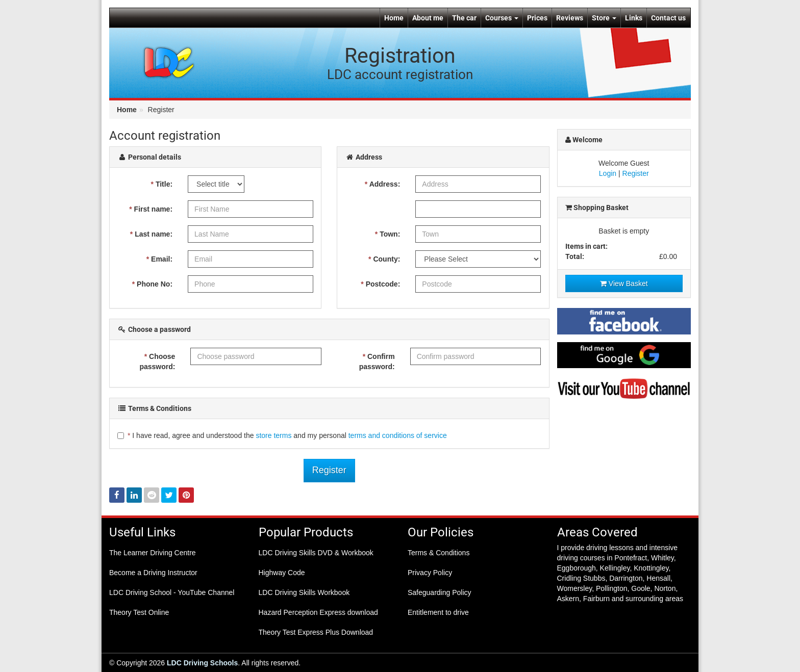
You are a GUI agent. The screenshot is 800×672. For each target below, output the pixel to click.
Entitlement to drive (438, 612)
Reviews (570, 18)
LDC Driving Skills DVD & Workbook (316, 553)
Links (634, 18)
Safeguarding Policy (440, 592)
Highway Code (282, 573)
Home (394, 18)
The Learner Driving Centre (153, 553)
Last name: (151, 234)
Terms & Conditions (439, 553)
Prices (537, 18)
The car (464, 18)
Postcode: (380, 284)
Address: (383, 184)
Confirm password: (377, 361)
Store (604, 18)
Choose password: (157, 361)
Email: (159, 259)
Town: (388, 234)
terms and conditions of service (398, 435)
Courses (502, 18)
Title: (162, 184)
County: (384, 259)
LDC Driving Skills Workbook (304, 592)
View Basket (624, 283)
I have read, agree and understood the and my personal (282, 435)
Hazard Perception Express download (318, 612)
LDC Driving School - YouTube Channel (172, 592)
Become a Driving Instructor (153, 573)
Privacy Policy (430, 573)
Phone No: (152, 284)
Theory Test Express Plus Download (316, 632)
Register (329, 470)
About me (428, 18)
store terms (273, 435)
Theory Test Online (139, 612)
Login (608, 173)
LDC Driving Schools (202, 663)
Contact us (668, 18)
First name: (151, 209)
